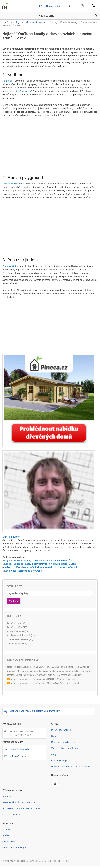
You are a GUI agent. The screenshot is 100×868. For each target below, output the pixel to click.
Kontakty (7, 796)
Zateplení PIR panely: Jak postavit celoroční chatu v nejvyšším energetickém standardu (49, 671)
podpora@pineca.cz (19, 756)
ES (68, 861)
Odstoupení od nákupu (14, 848)
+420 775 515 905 (19, 749)
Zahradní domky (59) (17, 643)
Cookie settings (59, 760)
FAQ (54, 754)
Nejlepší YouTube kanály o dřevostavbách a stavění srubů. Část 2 (40, 564)
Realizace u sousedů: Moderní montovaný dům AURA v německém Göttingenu (45, 675)
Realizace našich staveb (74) (21, 635)
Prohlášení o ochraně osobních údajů (22, 808)
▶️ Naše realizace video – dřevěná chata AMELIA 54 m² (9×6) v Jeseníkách (43, 683)
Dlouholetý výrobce (61, 730)
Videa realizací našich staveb (66, 748)
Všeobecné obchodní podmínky (19, 802)
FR (54, 861)
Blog (54, 736)
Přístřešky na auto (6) (17, 631)
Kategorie (46, 16)
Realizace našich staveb (64, 742)
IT (63, 861)
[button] (96, 16)
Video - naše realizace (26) (20, 639)
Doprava (7, 829)
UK (49, 861)
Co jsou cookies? (11, 815)
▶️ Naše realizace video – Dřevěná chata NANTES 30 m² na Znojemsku (42, 679)
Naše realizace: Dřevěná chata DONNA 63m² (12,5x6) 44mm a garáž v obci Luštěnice (48, 667)
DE (59, 861)
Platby (6, 835)
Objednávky (9, 841)
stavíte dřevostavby (21, 91)
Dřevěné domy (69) (16, 623)
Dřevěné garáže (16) (17, 627)
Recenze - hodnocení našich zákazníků (71, 766)
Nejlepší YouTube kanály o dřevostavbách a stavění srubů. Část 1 (40, 560)
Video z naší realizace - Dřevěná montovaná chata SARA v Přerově (41, 567)
